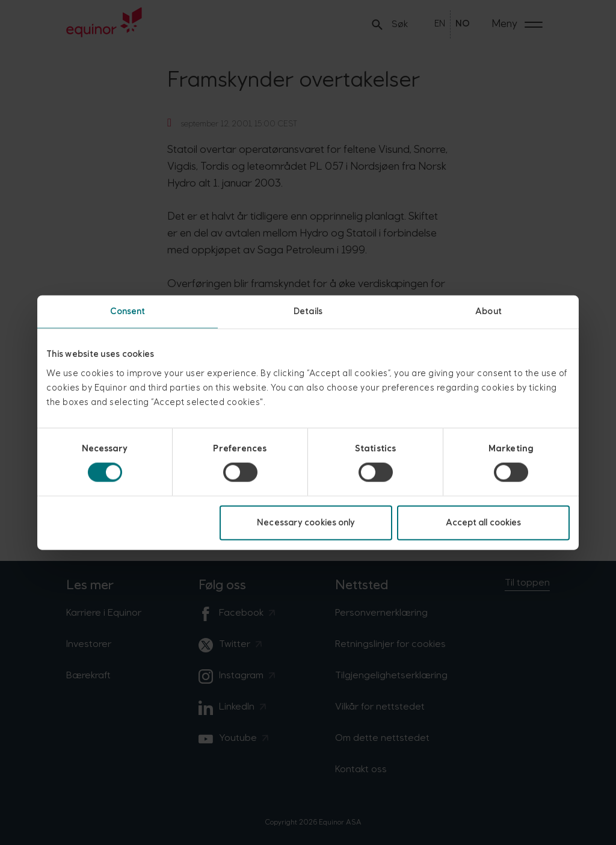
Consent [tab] (128, 311)
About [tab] (488, 311)
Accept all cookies (484, 522)
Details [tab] (308, 311)
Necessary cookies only (306, 522)
